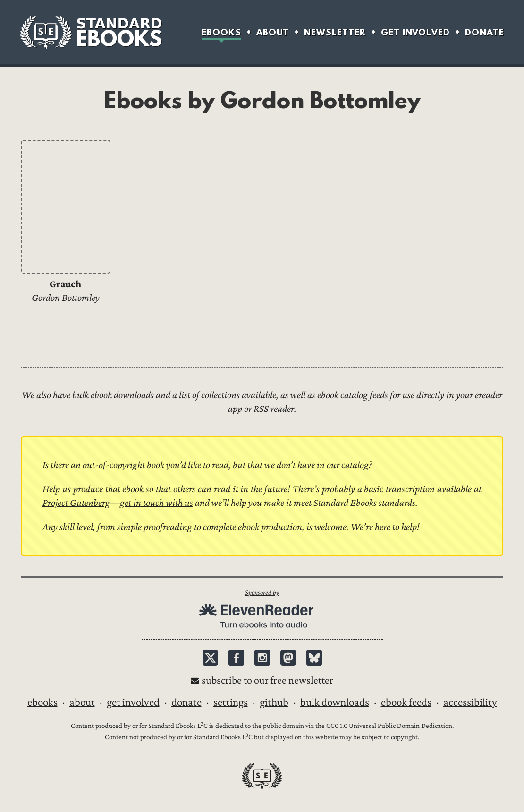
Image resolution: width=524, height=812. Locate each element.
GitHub (274, 702)
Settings (231, 702)
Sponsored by (262, 593)
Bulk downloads (335, 702)
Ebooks (221, 32)
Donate (485, 32)
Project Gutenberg (76, 503)
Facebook (236, 658)
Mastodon (288, 658)
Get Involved (415, 32)
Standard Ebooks (91, 32)
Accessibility (470, 702)
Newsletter (335, 32)
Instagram (262, 658)
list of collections (209, 395)
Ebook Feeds (406, 702)
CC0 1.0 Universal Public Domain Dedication (389, 726)
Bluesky (314, 658)
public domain (283, 726)
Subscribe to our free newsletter (267, 680)
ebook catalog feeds (353, 395)
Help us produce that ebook (93, 489)
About (273, 32)
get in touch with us (156, 503)
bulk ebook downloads (113, 395)
